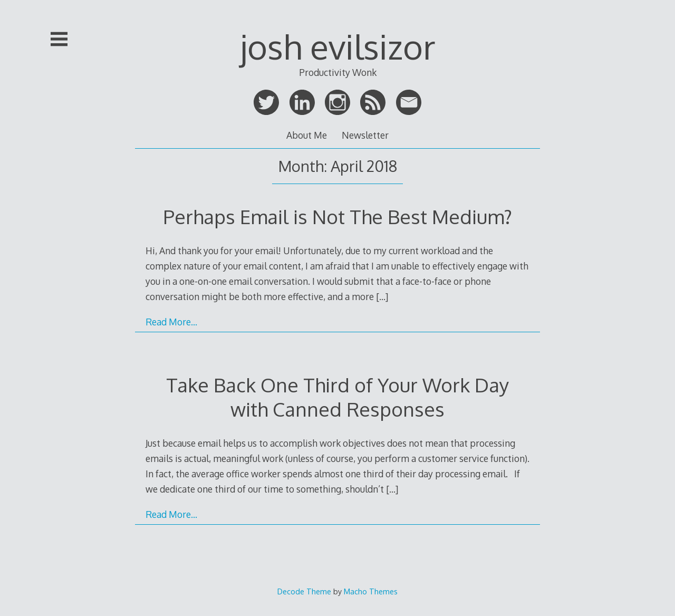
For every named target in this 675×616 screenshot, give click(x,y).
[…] (382, 296)
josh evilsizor (338, 46)
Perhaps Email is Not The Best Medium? (337, 216)
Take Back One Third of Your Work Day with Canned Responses (337, 397)
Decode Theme (304, 591)
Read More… (171, 322)
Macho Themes (371, 591)
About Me (307, 135)
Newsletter (365, 135)
